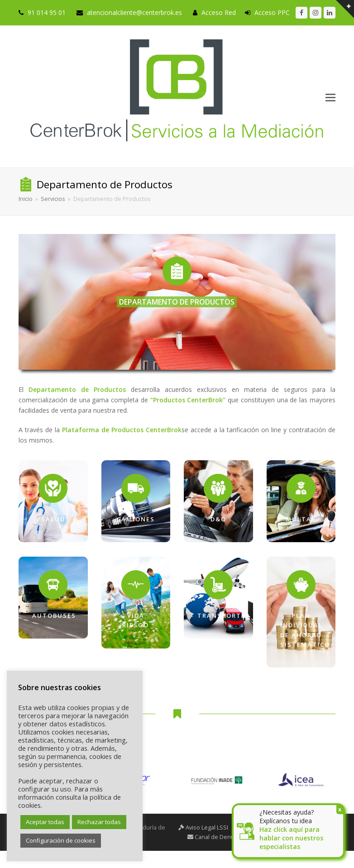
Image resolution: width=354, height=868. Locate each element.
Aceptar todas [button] (45, 822)
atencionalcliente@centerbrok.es (134, 12)
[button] (330, 97)
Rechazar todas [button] (99, 822)
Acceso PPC (272, 12)
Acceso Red (219, 12)
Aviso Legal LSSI (203, 827)
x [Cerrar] (340, 809)
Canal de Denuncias (218, 837)
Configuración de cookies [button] (61, 840)
